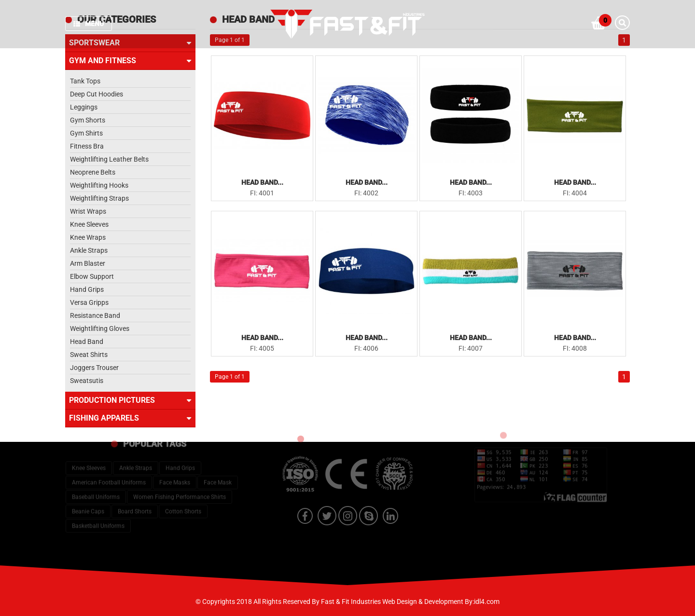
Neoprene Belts (93, 172)
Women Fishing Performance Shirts (180, 477)
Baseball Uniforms (96, 477)
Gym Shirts (86, 133)
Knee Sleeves (89, 224)
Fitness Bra (87, 146)
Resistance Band (95, 315)
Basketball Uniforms (98, 506)
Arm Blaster (88, 263)
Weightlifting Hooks (99, 185)
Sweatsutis (87, 381)
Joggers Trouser (94, 368)
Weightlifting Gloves (100, 329)
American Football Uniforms (109, 462)
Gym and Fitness (130, 61)
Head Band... (262, 182)
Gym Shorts (88, 120)
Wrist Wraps (88, 211)
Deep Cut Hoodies (97, 94)
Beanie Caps (88, 491)
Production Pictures (130, 400)
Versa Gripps (89, 302)
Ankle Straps (89, 250)
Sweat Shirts (89, 355)
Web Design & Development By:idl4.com (441, 602)
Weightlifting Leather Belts (109, 159)
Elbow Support (92, 276)
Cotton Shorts (183, 491)
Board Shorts (135, 491)
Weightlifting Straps (99, 198)
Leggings (84, 107)
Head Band (87, 342)
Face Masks (175, 462)
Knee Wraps (88, 237)
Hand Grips (87, 289)
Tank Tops (85, 81)
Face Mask (218, 462)
